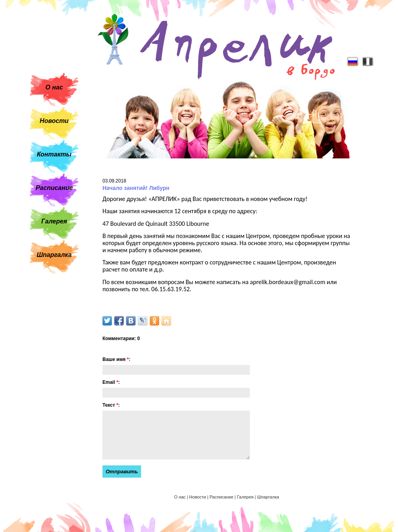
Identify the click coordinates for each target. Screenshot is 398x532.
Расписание (54, 188)
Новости (54, 121)
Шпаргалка (54, 255)
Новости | (199, 497)
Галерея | (247, 497)
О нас (54, 87)
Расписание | (223, 497)
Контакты (54, 154)
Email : (111, 382)
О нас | (182, 497)
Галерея (54, 221)
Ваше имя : (116, 359)
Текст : (111, 405)
